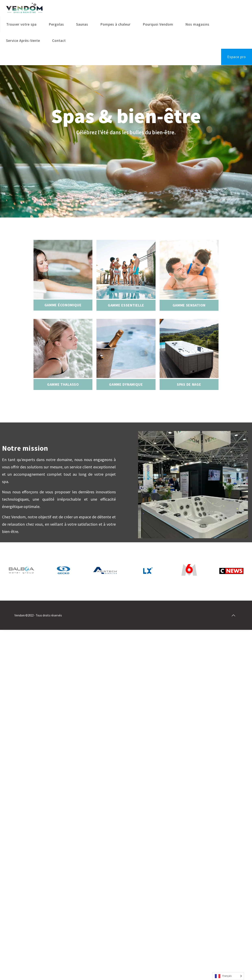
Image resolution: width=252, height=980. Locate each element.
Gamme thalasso (63, 384)
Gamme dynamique (126, 384)
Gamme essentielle (126, 305)
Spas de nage (189, 384)
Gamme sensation (189, 305)
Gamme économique (63, 305)
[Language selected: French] (228, 976)
